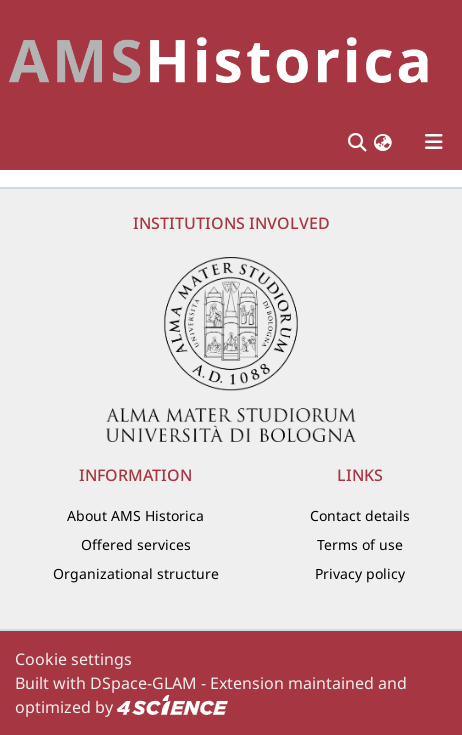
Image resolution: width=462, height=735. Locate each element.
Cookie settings (73, 659)
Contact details (360, 515)
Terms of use (360, 544)
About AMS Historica (135, 515)
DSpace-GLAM (143, 683)
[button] (383, 141)
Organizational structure (136, 573)
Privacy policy (360, 573)
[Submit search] (356, 142)
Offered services (136, 544)
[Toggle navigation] (434, 142)
